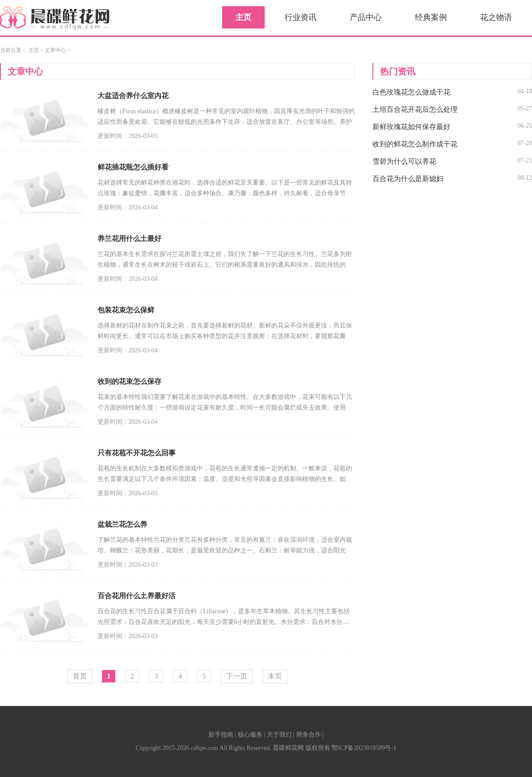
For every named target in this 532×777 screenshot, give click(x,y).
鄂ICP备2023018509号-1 (364, 748)
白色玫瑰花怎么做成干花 (411, 92)
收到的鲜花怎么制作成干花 (415, 144)
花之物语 (496, 17)
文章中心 (55, 50)
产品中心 (366, 17)
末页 (275, 676)
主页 (243, 17)
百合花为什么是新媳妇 (408, 179)
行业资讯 (301, 17)
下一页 (237, 676)
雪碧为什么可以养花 (404, 161)
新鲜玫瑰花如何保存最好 (411, 127)
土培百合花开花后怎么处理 (415, 109)
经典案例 (431, 17)
